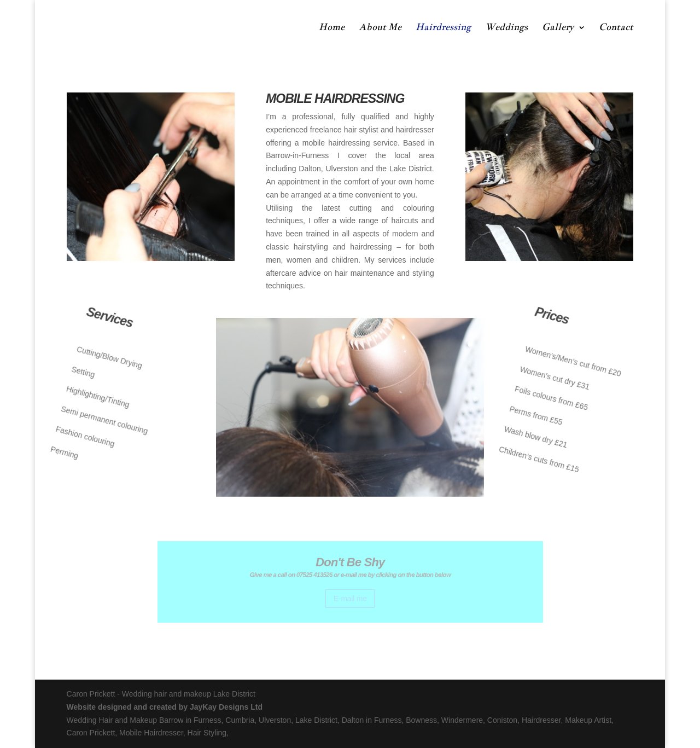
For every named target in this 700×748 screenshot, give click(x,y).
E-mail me (350, 596)
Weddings (506, 28)
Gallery (558, 28)
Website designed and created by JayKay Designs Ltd (165, 707)
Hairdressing (443, 28)
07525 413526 (319, 576)
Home (332, 28)
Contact (616, 28)
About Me (380, 28)
